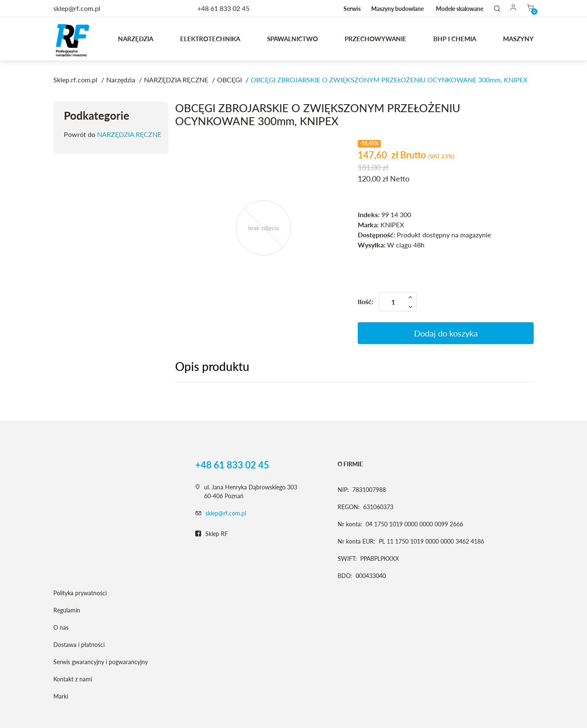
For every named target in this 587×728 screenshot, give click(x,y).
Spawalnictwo (292, 39)
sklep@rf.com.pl (226, 513)
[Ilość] (398, 302)
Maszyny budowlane (397, 9)
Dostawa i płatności (79, 645)
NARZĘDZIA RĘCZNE (129, 134)
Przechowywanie (376, 39)
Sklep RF (212, 534)
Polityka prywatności (80, 593)
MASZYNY (518, 39)
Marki (61, 696)
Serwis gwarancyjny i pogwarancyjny (101, 662)
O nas (61, 627)
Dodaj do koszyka (446, 333)
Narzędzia (136, 39)
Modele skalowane (460, 9)
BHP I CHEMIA (455, 39)
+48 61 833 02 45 (223, 8)
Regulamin (67, 610)
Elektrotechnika (210, 39)
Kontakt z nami (73, 679)
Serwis (352, 9)
